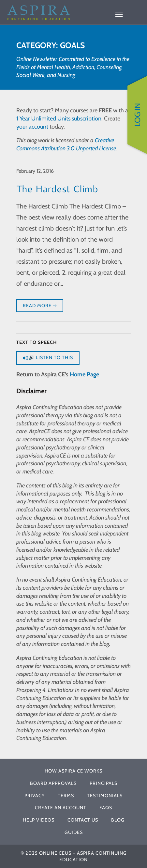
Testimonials (105, 796)
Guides (74, 832)
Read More (40, 306)
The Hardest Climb (57, 189)
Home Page (84, 374)
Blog (118, 820)
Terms (66, 796)
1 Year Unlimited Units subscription (59, 119)
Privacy (35, 796)
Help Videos (39, 820)
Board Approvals (53, 783)
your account (32, 127)
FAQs (106, 808)
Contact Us (83, 820)
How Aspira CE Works (73, 771)
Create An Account (61, 808)
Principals (103, 783)
